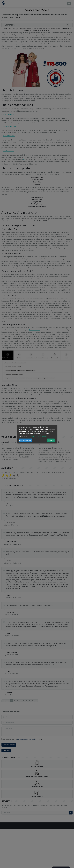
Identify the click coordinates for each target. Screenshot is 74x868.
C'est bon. (51, 440)
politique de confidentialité (38, 436)
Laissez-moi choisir (25, 440)
